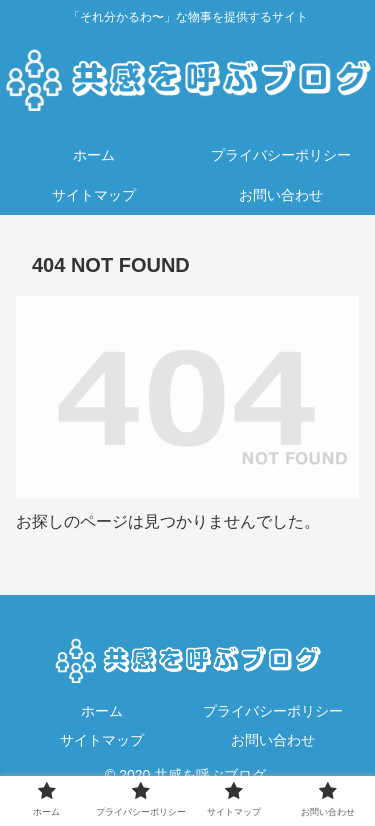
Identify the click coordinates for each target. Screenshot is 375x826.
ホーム (102, 711)
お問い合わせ (273, 740)
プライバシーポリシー (273, 711)
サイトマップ (102, 740)
